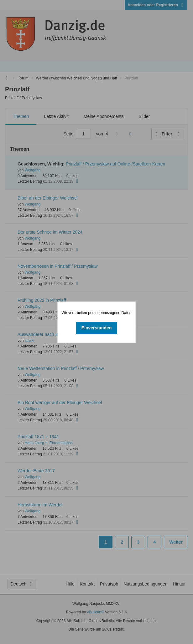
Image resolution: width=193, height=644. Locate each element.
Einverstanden (96, 328)
